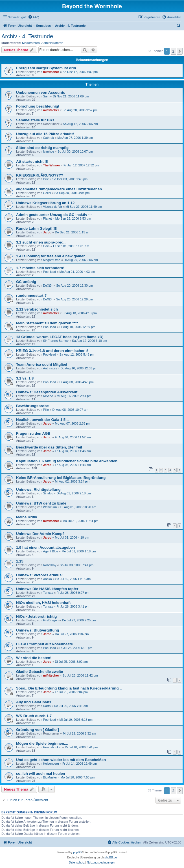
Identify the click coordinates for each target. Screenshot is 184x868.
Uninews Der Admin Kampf (40, 534)
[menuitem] (34, 17)
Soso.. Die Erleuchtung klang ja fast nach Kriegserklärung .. (69, 688)
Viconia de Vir (52, 207)
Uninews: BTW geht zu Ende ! (42, 503)
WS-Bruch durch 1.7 (34, 716)
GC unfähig (26, 282)
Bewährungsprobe (32, 406)
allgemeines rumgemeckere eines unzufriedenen (59, 189)
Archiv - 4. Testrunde (27, 36)
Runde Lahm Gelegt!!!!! (37, 228)
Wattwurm (50, 507)
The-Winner (51, 165)
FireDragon (51, 620)
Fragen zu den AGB (33, 433)
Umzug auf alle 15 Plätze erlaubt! (45, 134)
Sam (46, 96)
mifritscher (51, 72)
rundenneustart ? (31, 295)
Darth (47, 706)
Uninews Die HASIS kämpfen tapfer (47, 589)
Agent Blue (51, 551)
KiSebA (48, 396)
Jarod (47, 232)
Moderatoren (31, 43)
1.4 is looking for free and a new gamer (50, 256)
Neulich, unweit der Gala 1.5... (42, 420)
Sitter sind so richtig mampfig (42, 148)
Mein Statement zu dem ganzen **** (47, 323)
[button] (180, 51)
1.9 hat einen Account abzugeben (45, 547)
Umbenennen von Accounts (41, 92)
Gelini (47, 193)
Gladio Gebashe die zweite (40, 672)
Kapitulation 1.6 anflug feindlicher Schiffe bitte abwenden (67, 461)
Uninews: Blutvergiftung (38, 630)
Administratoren (52, 43)
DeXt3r (48, 285)
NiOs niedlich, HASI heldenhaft (43, 603)
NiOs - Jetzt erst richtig (36, 616)
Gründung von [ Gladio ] (38, 730)
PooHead (49, 272)
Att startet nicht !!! (32, 161)
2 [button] (173, 51)
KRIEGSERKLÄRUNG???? (40, 175)
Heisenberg (51, 764)
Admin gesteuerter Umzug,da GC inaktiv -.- (54, 215)
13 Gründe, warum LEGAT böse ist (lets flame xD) (60, 337)
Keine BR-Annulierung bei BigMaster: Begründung (61, 478)
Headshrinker (52, 747)
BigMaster (50, 777)
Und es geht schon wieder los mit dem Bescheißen (61, 760)
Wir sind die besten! (34, 658)
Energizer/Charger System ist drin (46, 68)
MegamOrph (52, 260)
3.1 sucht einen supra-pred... (41, 242)
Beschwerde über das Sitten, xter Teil (49, 447)
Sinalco (48, 493)
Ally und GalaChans (34, 702)
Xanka (47, 579)
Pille (46, 179)
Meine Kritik (27, 517)
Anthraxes (50, 368)
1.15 (20, 561)
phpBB (77, 852)
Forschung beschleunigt (38, 106)
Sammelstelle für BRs (35, 120)
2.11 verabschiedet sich (37, 309)
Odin (46, 246)
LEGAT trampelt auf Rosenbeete (44, 644)
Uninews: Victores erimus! (39, 575)
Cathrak (48, 138)
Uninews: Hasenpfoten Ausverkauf (47, 392)
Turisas (48, 593)
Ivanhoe (48, 151)
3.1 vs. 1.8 (25, 378)
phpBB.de (111, 857)
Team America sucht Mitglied (42, 364)
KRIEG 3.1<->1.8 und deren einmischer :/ (52, 351)
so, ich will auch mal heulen (41, 774)
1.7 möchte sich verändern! (40, 268)
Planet (47, 218)
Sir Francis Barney (56, 341)
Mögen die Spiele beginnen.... (42, 743)
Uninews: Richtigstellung (38, 489)
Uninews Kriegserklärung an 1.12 (45, 203)
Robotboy (50, 565)
